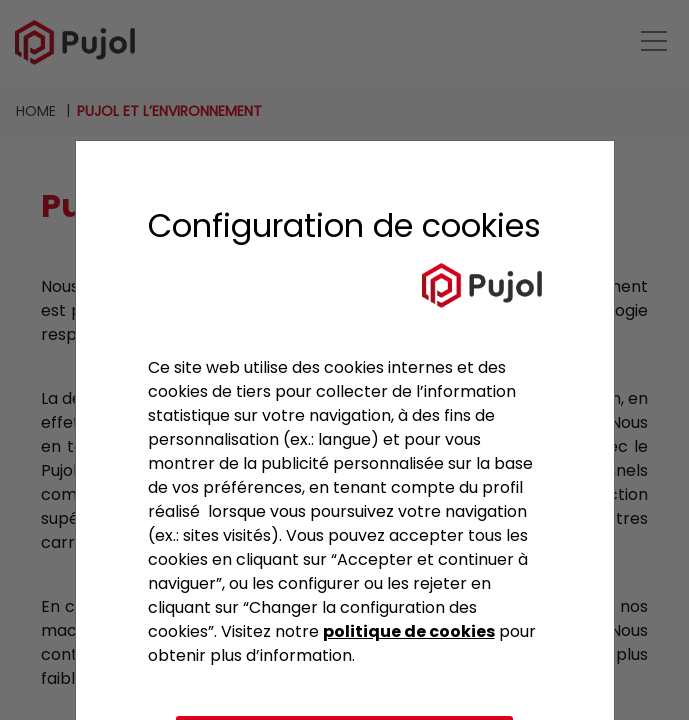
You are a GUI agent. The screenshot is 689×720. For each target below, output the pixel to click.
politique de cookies (409, 631)
